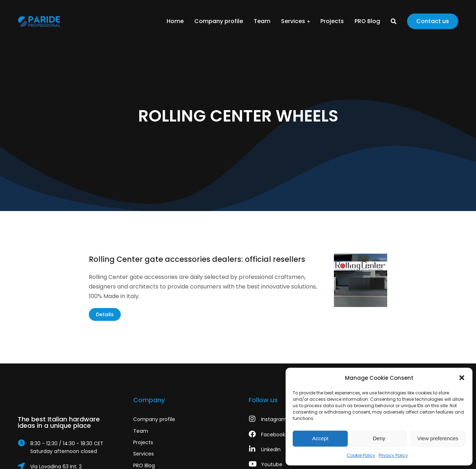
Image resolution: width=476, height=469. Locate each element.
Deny (379, 438)
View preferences (438, 438)
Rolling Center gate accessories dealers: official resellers (197, 259)
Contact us (433, 21)
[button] (462, 378)
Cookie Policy (361, 455)
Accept (320, 438)
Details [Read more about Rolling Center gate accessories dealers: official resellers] (105, 314)
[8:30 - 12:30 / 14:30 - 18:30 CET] (65, 448)
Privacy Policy (393, 455)
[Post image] (361, 280)
